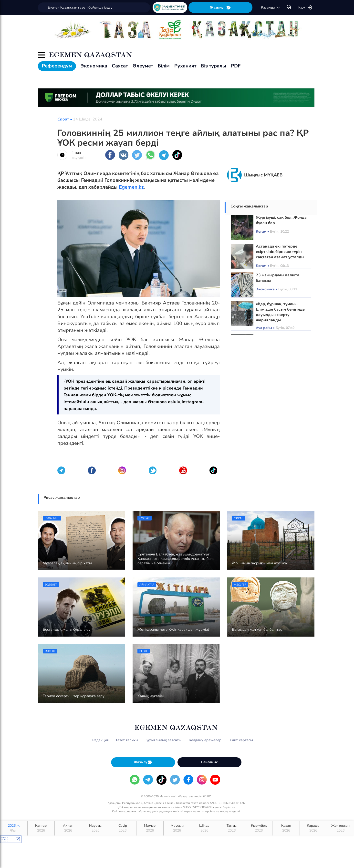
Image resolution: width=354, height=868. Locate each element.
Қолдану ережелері (206, 740)
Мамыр (150, 828)
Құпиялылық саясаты (163, 740)
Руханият (185, 66)
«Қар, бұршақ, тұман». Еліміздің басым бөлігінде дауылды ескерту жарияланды (280, 312)
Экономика (94, 66)
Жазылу (220, 7)
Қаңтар (41, 828)
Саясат (120, 66)
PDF (236, 66)
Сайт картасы (241, 740)
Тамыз (232, 828)
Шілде (204, 828)
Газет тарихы (127, 740)
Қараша (313, 828)
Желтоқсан (340, 828)
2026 (14, 828)
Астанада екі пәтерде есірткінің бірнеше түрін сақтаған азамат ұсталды (280, 252)
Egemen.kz (131, 187)
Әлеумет (143, 66)
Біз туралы (214, 66)
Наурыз (96, 828)
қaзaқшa (271, 8)
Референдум (57, 66)
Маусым (177, 828)
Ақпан (68, 828)
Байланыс (209, 762)
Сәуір (123, 828)
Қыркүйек (259, 828)
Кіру (305, 8)
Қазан (286, 828)
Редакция (100, 740)
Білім (164, 66)
